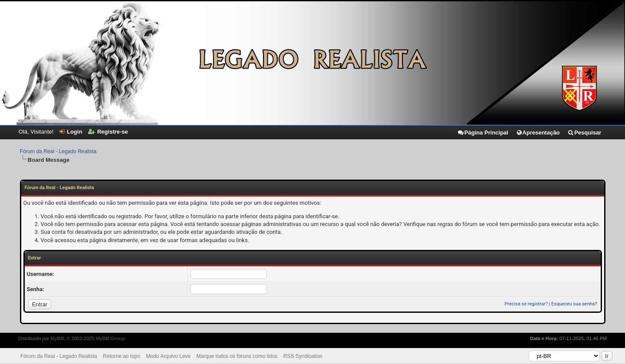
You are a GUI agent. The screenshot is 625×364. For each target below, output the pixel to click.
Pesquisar (584, 133)
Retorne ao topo (122, 356)
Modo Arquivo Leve (169, 356)
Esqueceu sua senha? (574, 304)
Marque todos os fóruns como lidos (237, 356)
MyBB (57, 338)
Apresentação (538, 133)
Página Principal (483, 133)
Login (71, 132)
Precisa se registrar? (526, 304)
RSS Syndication (303, 356)
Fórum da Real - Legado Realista (58, 151)
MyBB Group (110, 338)
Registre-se (108, 132)
